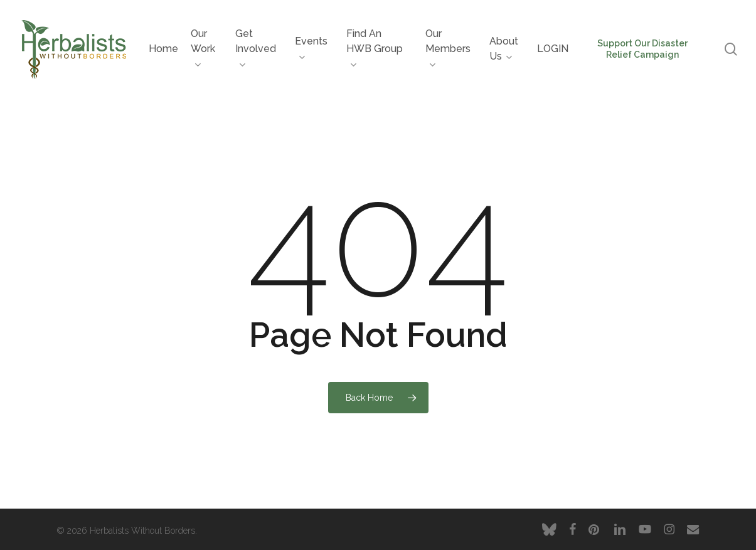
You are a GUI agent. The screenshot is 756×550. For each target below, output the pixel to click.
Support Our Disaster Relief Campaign (642, 49)
